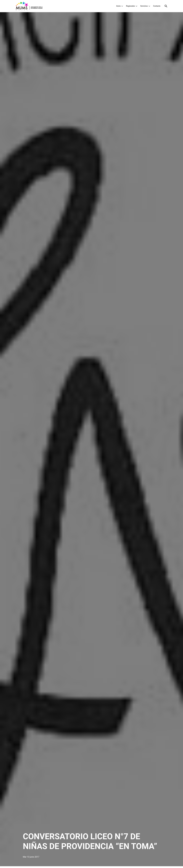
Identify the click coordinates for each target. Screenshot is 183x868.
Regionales (131, 6)
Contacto (157, 6)
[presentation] (122, 6)
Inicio (119, 6)
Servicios (144, 6)
